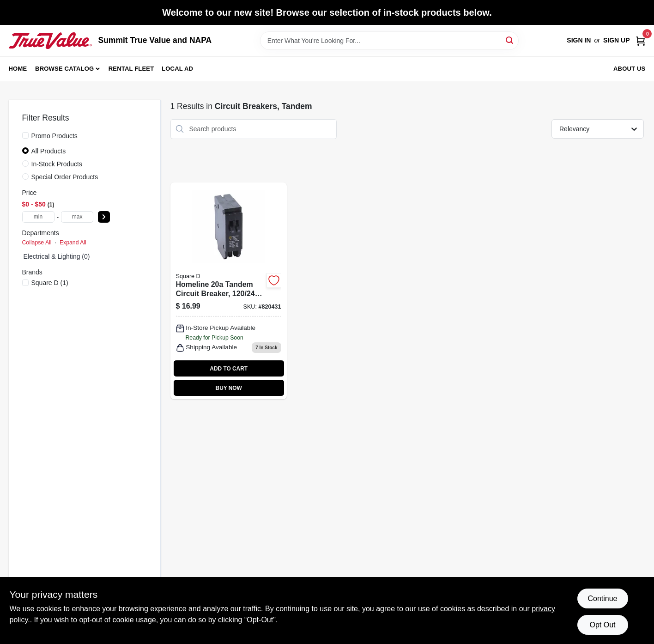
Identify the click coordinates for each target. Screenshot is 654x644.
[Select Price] (104, 217)
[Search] (510, 40)
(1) (50, 283)
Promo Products (54, 136)
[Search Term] (389, 41)
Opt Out (602, 625)
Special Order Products (65, 177)
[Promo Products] (25, 135)
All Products (49, 151)
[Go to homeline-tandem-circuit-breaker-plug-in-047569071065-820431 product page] (229, 291)
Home (18, 69)
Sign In (579, 40)
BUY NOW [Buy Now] (229, 388)
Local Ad (177, 69)
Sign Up (617, 40)
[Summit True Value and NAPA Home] (50, 41)
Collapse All (37, 243)
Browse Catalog (64, 69)
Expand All (73, 243)
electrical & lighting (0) (57, 256)
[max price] (77, 217)
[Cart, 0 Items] (641, 40)
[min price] (38, 217)
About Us (630, 69)
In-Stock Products (57, 164)
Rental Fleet (131, 69)
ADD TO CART (229, 369)
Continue (602, 598)
